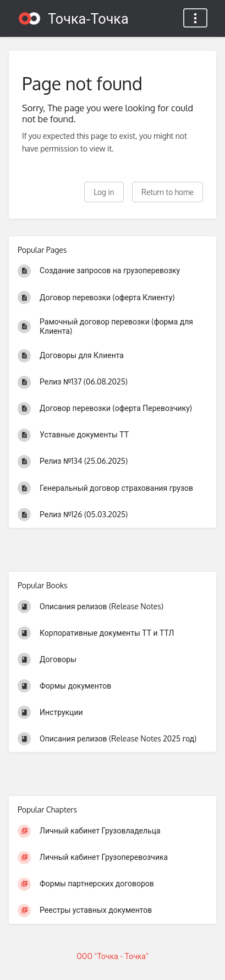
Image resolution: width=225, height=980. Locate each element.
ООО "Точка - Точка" (113, 956)
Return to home (168, 192)
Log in (104, 192)
